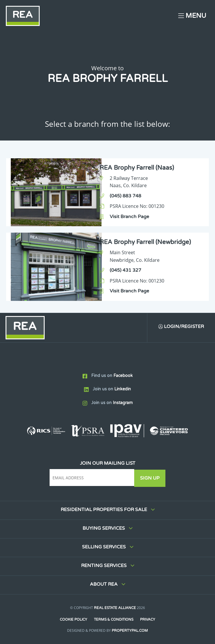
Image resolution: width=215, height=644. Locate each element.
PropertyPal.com (130, 631)
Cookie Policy (73, 620)
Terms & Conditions (114, 620)
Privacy (148, 620)
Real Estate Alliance (115, 608)
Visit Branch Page (129, 217)
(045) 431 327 (125, 270)
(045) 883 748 (125, 196)
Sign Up (151, 478)
